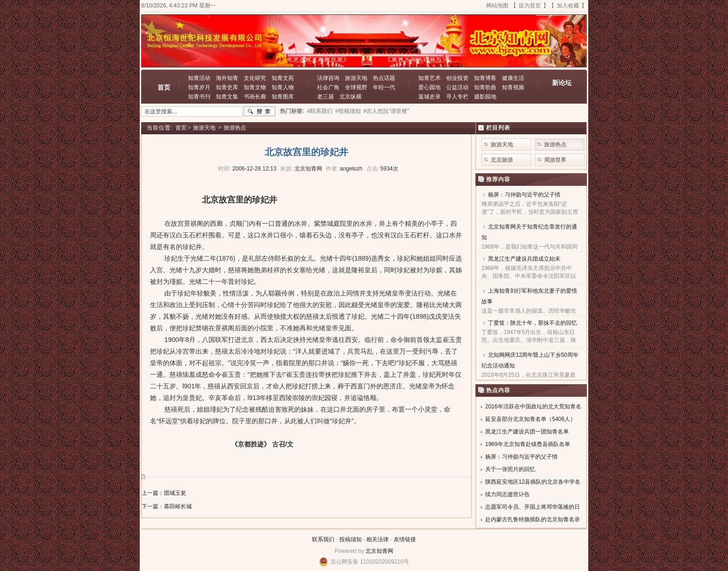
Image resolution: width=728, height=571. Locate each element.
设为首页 (530, 6)
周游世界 (555, 160)
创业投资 (457, 78)
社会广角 (328, 87)
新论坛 (562, 83)
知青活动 (199, 78)
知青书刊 (199, 97)
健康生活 (513, 78)
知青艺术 (429, 78)
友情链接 (405, 539)
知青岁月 (199, 87)
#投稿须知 (348, 111)
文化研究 (255, 78)
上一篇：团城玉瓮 (164, 493)
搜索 (260, 112)
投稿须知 (351, 539)
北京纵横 (351, 97)
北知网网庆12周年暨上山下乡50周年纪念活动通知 (530, 360)
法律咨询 (328, 78)
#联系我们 (320, 111)
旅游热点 (235, 128)
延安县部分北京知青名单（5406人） (530, 419)
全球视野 (356, 87)
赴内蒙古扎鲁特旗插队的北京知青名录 (533, 519)
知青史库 (227, 87)
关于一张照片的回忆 (510, 469)
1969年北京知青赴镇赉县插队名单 (528, 444)
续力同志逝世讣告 (507, 494)
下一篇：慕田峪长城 (167, 506)
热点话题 (384, 78)
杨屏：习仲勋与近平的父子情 (524, 195)
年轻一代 (384, 87)
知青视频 (513, 87)
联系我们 (323, 539)
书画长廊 (255, 97)
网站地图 (497, 6)
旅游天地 (356, 78)
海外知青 (227, 78)
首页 (164, 87)
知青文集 (227, 97)
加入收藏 (568, 6)
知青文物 (255, 87)
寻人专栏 (457, 97)
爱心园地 (429, 87)
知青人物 (283, 87)
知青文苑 (283, 78)
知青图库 (283, 97)
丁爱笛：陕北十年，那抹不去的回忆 (533, 323)
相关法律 (377, 539)
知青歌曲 (485, 87)
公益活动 (457, 87)
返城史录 (429, 97)
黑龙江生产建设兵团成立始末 (524, 259)
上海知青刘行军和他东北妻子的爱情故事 (529, 296)
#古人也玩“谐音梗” (387, 111)
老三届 (325, 97)
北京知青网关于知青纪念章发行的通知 (529, 232)
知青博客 (485, 78)
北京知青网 (379, 551)
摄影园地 (485, 97)
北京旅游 (502, 160)
